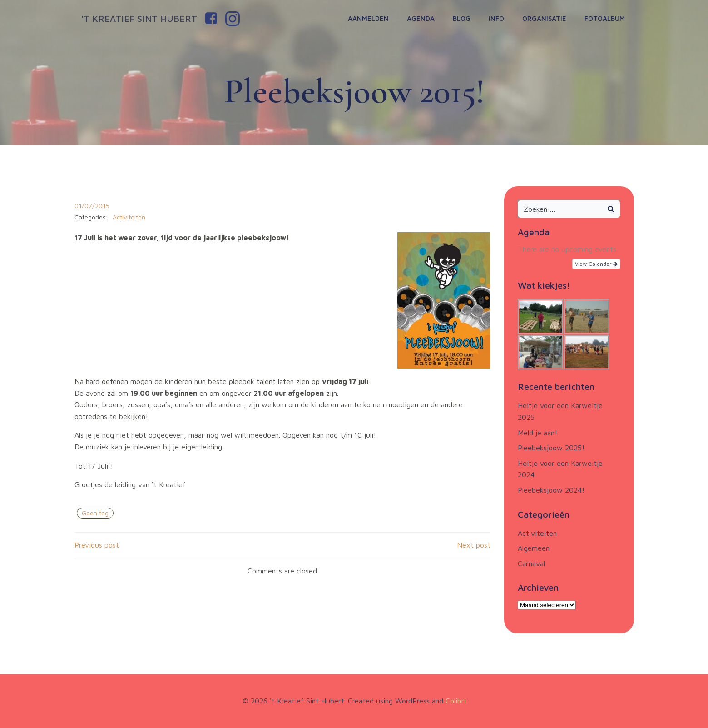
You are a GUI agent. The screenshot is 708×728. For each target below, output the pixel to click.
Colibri (456, 701)
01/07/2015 (92, 206)
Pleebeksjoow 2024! (551, 490)
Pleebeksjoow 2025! (551, 448)
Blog (462, 18)
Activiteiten (129, 217)
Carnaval (531, 563)
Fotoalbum (605, 18)
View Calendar (596, 264)
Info (496, 18)
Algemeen (534, 548)
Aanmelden (368, 18)
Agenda (421, 18)
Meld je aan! (537, 433)
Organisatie (544, 18)
